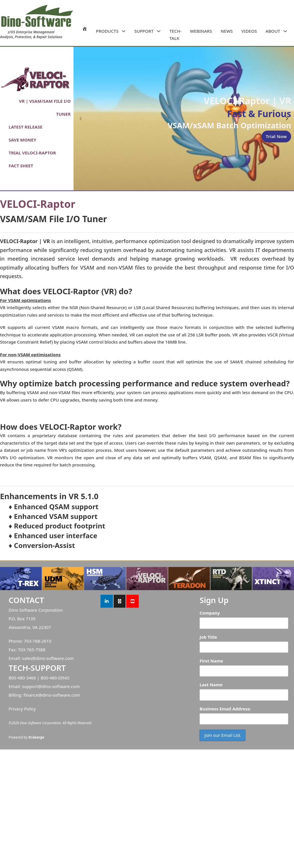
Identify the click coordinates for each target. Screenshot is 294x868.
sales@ (29, 658)
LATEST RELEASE (26, 127)
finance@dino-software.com (52, 695)
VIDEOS (249, 31)
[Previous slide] (81, 119)
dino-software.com (55, 658)
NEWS (227, 31)
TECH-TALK (175, 35)
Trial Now (276, 136)
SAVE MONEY (22, 140)
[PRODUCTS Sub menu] (124, 31)
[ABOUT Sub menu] (285, 31)
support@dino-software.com (51, 686)
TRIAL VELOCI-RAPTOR (32, 153)
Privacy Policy (22, 709)
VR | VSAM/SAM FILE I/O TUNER (45, 107)
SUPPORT (144, 31)
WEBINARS (201, 31)
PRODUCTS (107, 31)
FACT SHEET (21, 166)
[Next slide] (287, 119)
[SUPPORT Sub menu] (159, 31)
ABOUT (273, 31)
